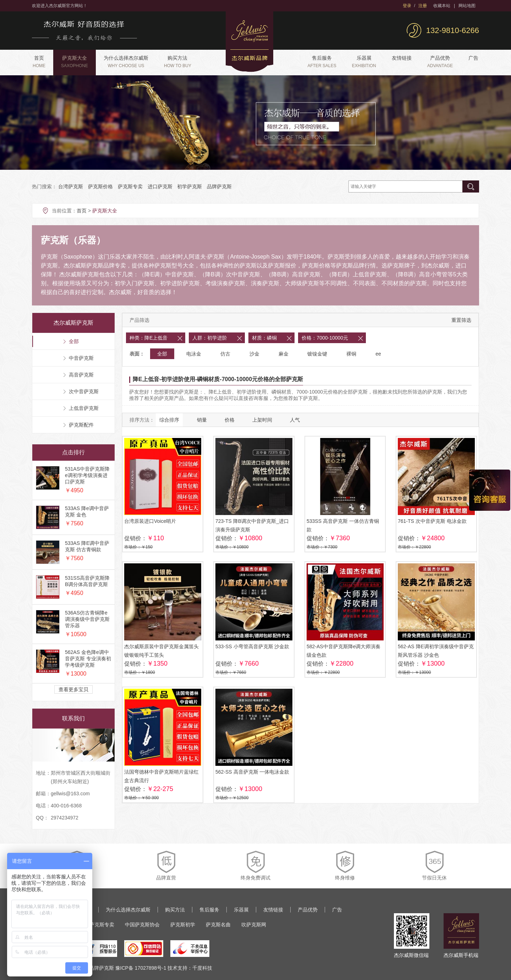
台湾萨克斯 (71, 186)
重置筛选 (461, 320)
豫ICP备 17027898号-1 (141, 968)
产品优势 (440, 62)
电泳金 (194, 354)
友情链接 (402, 58)
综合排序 (169, 420)
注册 (423, 6)
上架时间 (262, 420)
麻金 (284, 354)
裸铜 (351, 354)
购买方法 (178, 62)
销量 (202, 420)
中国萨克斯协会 (142, 925)
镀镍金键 (317, 354)
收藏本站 (442, 6)
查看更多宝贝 (73, 689)
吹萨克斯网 (254, 925)
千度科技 (202, 968)
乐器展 (364, 62)
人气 (295, 420)
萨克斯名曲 (218, 925)
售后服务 (322, 62)
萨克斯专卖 (130, 186)
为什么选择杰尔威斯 (126, 62)
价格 (230, 420)
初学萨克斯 (189, 186)
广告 (473, 58)
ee (378, 354)
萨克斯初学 (183, 925)
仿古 (225, 354)
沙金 (254, 354)
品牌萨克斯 (219, 186)
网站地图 (467, 6)
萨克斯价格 (100, 186)
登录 (407, 6)
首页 (39, 62)
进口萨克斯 (160, 186)
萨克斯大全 (75, 62)
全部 (162, 354)
